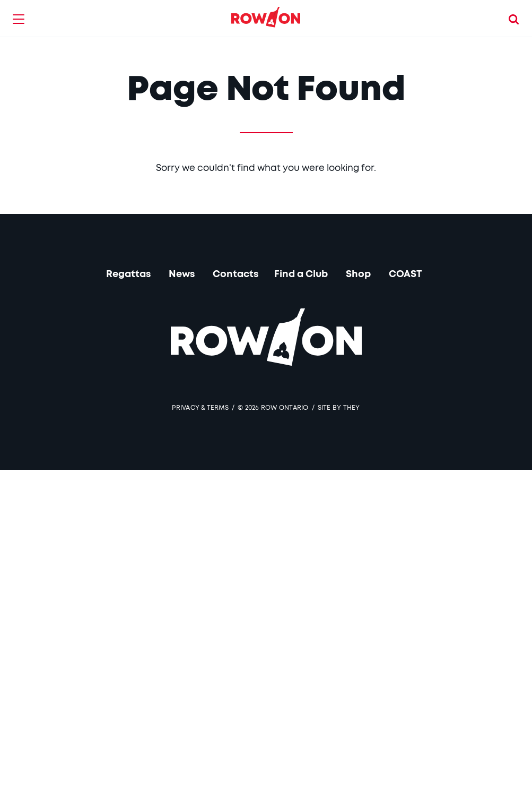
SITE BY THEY (339, 408)
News (182, 274)
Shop (358, 274)
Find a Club (301, 274)
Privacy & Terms (200, 408)
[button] (19, 19)
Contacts (236, 274)
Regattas (128, 274)
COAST (405, 274)
